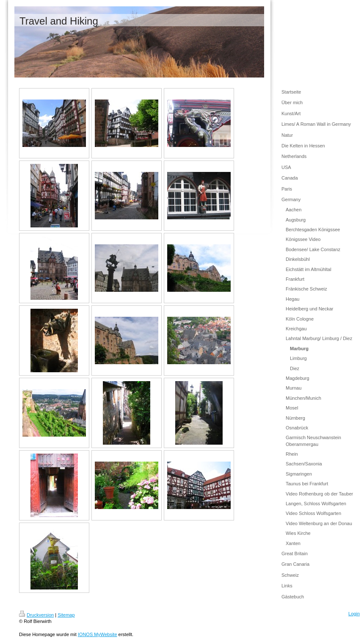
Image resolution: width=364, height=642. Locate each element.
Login (354, 614)
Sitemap (66, 615)
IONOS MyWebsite (98, 634)
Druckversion (36, 615)
